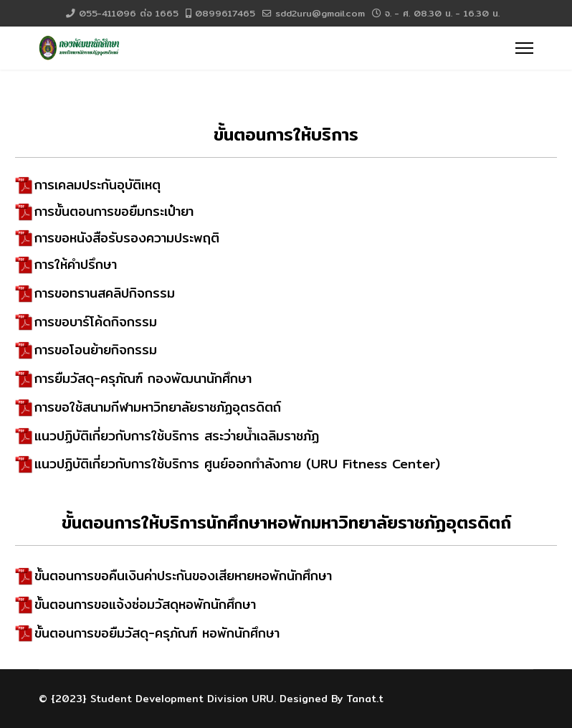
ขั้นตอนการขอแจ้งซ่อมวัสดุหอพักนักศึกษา (145, 604)
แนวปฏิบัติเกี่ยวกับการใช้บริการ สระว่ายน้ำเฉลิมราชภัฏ (177, 436)
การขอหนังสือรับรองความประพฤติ (127, 238)
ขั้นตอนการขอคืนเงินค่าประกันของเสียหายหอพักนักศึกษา (183, 576)
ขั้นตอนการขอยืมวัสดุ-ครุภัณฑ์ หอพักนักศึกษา (157, 633)
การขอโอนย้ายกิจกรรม (96, 350)
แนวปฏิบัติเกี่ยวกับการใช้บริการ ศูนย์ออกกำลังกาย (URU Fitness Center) (237, 464)
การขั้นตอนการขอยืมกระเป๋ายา (114, 211)
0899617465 (225, 13)
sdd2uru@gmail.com (320, 13)
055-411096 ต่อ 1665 (129, 13)
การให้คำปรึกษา (76, 264)
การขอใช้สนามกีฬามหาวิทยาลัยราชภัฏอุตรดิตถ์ (158, 407)
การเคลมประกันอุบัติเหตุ (97, 185)
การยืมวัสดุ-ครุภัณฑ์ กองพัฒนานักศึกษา (143, 378)
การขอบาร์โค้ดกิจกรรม (96, 322)
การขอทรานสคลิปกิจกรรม (105, 293)
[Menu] (524, 48)
